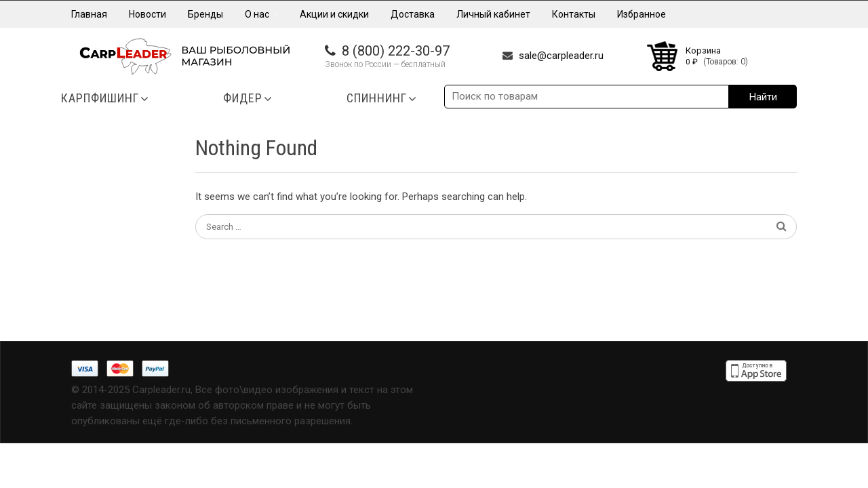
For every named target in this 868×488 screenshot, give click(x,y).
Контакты (574, 14)
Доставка (413, 14)
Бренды (205, 14)
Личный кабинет (493, 14)
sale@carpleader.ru (561, 56)
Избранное (642, 14)
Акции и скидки (334, 14)
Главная (89, 14)
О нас (261, 14)
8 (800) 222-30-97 (396, 51)
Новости (147, 14)
